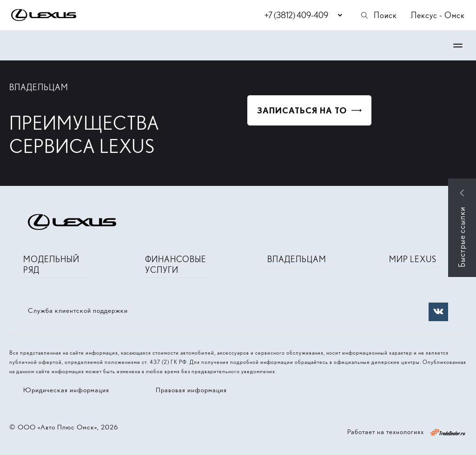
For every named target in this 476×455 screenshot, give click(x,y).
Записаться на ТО (302, 110)
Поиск (378, 15)
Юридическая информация (66, 390)
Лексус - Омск (438, 15)
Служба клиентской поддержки (78, 310)
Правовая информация (191, 390)
